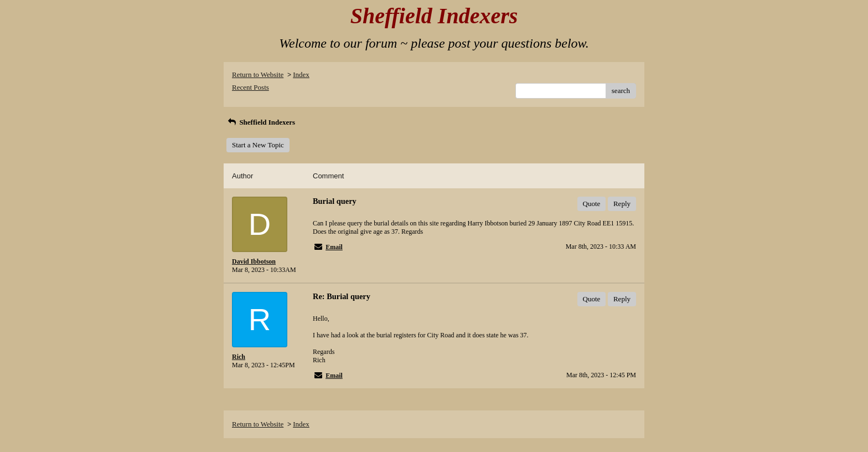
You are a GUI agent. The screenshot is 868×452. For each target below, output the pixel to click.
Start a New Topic (258, 145)
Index (301, 75)
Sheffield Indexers (261, 122)
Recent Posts (250, 87)
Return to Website (258, 75)
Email (334, 247)
